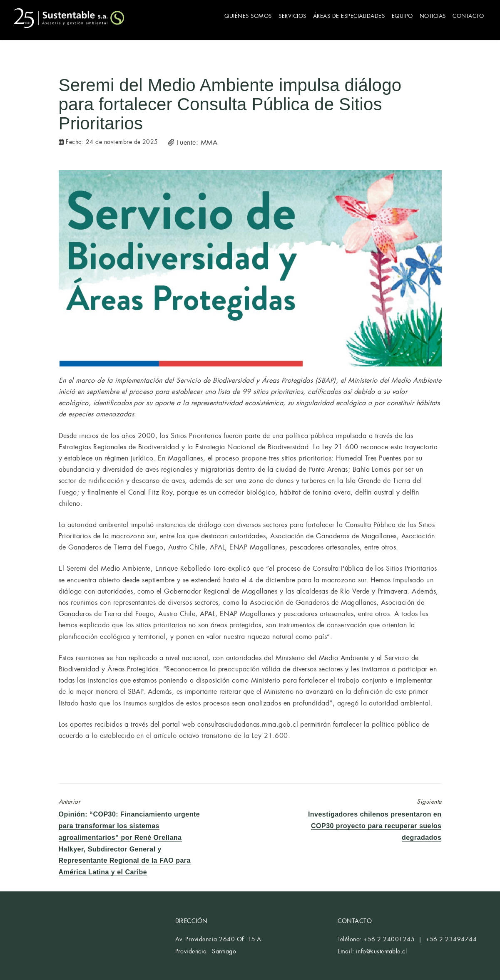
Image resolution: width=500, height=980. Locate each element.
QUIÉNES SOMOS (238, 16)
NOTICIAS (430, 16)
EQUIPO (397, 16)
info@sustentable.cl (381, 950)
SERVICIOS (284, 16)
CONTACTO (467, 16)
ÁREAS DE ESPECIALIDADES (342, 16)
